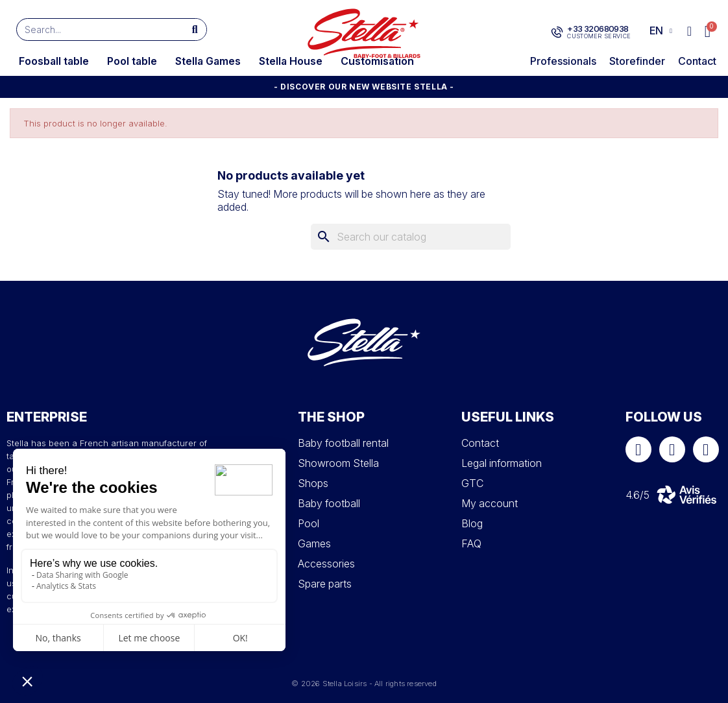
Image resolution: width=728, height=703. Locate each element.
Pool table (132, 61)
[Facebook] (638, 449)
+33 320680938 (598, 29)
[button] (708, 31)
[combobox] (94, 30)
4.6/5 (637, 495)
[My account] (689, 31)
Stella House (291, 61)
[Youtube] (706, 449)
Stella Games (208, 61)
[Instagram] (672, 449)
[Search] (411, 237)
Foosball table (54, 61)
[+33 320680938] (557, 32)
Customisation (377, 61)
